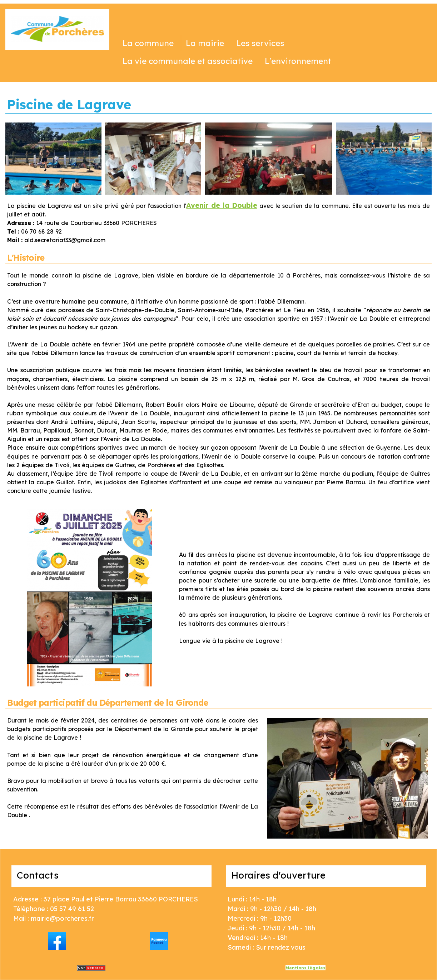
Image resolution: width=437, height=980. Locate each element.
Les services (260, 43)
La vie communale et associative (188, 61)
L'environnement (298, 61)
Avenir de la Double (222, 205)
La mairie (205, 43)
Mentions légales (306, 968)
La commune (148, 43)
